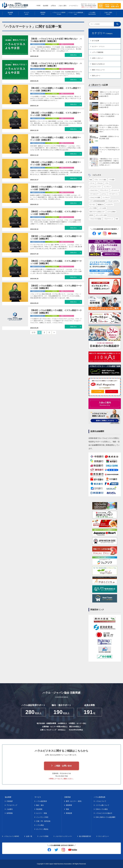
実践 (67, 809)
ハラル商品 (92, 13)
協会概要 (46, 6)
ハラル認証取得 (42, 801)
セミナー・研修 (42, 813)
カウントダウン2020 (101, 215)
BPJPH (91, 215)
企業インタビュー (98, 58)
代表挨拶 (10, 801)
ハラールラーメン (113, 194)
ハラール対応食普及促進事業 (97, 201)
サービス (27, 13)
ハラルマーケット (108, 219)
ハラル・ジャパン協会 (100, 180)
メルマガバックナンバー (64, 836)
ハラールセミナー (94, 194)
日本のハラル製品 (102, 809)
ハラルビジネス (94, 190)
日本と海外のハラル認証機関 (105, 817)
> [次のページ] (54, 332)
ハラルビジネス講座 (95, 197)
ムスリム (104, 194)
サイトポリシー (104, 836)
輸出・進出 (40, 805)
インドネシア (106, 197)
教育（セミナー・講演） (74, 801)
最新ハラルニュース (98, 70)
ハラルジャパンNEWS (59, 13)
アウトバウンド (104, 190)
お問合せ (53, 6)
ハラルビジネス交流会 (95, 219)
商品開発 (39, 809)
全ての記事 (96, 41)
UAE (117, 219)
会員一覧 (29, 836)
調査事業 (69, 805)
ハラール (92, 183)
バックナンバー (112, 391)
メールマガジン (73, 6)
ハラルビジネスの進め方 (104, 813)
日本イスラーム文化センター (97, 212)
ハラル (107, 183)
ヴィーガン (92, 205)
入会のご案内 (62, 6)
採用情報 (10, 813)
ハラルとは (100, 183)
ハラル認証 (112, 180)
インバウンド (107, 187)
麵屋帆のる (101, 205)
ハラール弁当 (102, 208)
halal (91, 180)
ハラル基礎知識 (100, 797)
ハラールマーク (115, 190)
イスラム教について (102, 805)
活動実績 (43, 13)
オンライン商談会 (42, 829)
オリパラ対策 (93, 208)
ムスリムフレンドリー (95, 187)
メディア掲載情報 (98, 52)
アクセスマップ (12, 805)
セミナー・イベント (98, 46)
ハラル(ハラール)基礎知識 (76, 13)
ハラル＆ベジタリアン (113, 201)
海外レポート (96, 76)
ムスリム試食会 (111, 212)
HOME (39, 6)
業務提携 (69, 813)
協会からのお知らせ (98, 64)
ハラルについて (101, 801)
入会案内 (10, 809)
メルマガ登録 (98, 391)
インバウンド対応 (42, 817)
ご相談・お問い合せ (63, 766)
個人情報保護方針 (85, 836)
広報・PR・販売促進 (43, 821)
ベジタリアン (110, 205)
